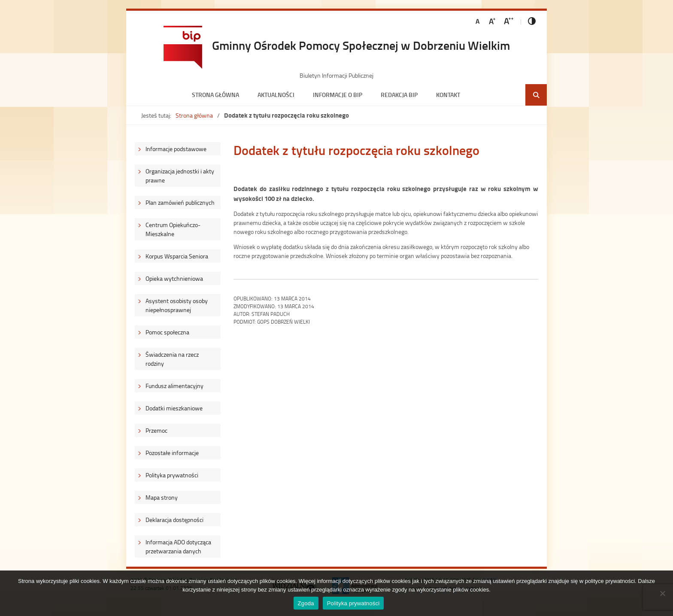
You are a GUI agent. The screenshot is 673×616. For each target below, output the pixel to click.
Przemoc (156, 430)
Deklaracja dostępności (174, 520)
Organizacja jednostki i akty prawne (180, 176)
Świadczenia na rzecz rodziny (172, 359)
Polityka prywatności (172, 475)
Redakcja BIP (399, 95)
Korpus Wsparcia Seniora (177, 256)
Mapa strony (162, 497)
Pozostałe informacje (172, 453)
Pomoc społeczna (167, 332)
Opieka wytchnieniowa (174, 278)
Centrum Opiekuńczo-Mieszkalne (173, 229)
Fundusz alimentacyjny (174, 386)
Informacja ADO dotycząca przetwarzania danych (178, 546)
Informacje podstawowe (176, 149)
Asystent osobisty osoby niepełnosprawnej (177, 305)
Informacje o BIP (338, 95)
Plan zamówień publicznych (180, 202)
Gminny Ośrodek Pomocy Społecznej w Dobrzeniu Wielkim (361, 45)
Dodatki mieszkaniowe (174, 408)
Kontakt (448, 95)
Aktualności (276, 95)
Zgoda (306, 603)
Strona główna (215, 95)
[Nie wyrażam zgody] (662, 593)
